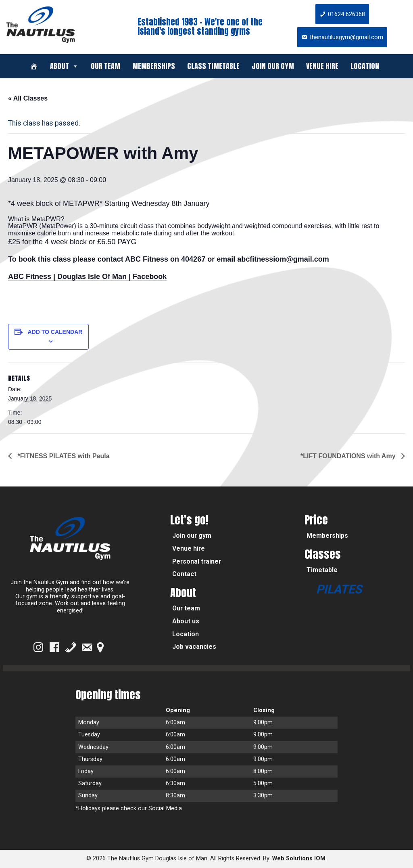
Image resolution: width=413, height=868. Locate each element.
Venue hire (322, 66)
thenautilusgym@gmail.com (346, 37)
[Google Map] (100, 647)
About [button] (64, 66)
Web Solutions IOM (299, 859)
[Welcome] (34, 66)
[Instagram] (38, 647)
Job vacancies (194, 647)
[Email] (87, 647)
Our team (105, 66)
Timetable (322, 570)
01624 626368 (346, 14)
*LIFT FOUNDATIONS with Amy (349, 456)
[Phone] (71, 647)
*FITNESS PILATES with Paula (63, 456)
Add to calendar (55, 332)
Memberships (154, 66)
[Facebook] (54, 647)
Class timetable (213, 66)
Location (365, 66)
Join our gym (273, 66)
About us (186, 621)
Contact (184, 574)
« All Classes (28, 98)
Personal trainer (197, 561)
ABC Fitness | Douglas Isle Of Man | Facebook (87, 277)
